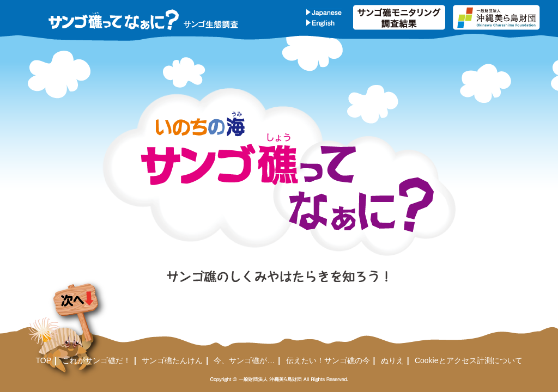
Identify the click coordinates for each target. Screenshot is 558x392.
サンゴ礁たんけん (172, 360)
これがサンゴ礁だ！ (96, 360)
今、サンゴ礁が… (244, 360)
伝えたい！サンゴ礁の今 (328, 360)
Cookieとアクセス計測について (469, 360)
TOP (43, 360)
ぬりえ (392, 360)
